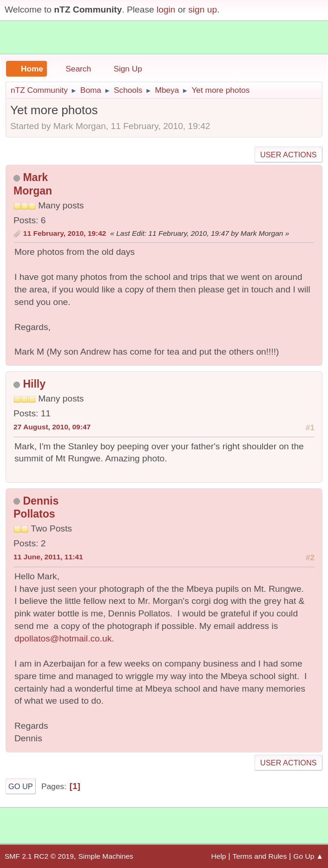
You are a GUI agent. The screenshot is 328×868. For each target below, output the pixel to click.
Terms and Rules (260, 856)
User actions (288, 155)
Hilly (34, 384)
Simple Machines (105, 856)
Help (219, 856)
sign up (203, 10)
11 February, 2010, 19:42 (65, 233)
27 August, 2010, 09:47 (52, 427)
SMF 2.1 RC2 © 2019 (39, 856)
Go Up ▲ (308, 856)
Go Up (21, 786)
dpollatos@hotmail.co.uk (63, 638)
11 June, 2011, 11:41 (48, 557)
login (166, 10)
